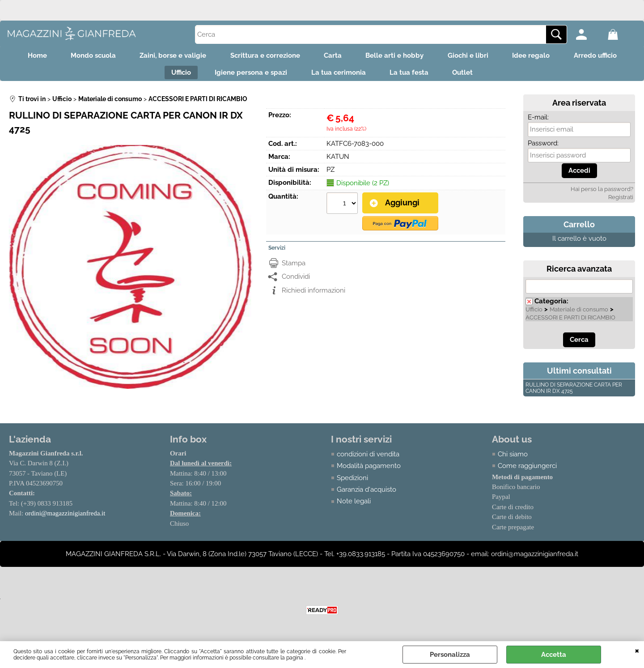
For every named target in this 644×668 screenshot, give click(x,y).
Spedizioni (352, 482)
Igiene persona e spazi (248, 76)
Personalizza (450, 655)
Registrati (621, 201)
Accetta (554, 655)
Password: (543, 147)
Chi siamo (513, 458)
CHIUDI (637, 650)
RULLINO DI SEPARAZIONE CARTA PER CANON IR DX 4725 (574, 392)
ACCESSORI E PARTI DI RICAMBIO (570, 321)
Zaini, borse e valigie (167, 56)
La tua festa (412, 76)
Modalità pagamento (369, 470)
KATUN (338, 161)
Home (25, 56)
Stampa (294, 267)
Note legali (354, 506)
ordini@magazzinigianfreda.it (65, 518)
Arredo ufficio (607, 56)
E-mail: (538, 121)
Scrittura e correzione (262, 56)
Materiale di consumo (579, 313)
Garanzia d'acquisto (366, 494)
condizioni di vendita (368, 458)
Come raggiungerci (527, 470)
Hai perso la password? (602, 193)
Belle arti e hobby (398, 56)
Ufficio (175, 76)
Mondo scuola (84, 56)
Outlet (469, 76)
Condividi (296, 280)
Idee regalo (540, 56)
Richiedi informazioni (314, 294)
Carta (333, 56)
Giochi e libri (474, 56)
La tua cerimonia (339, 76)
